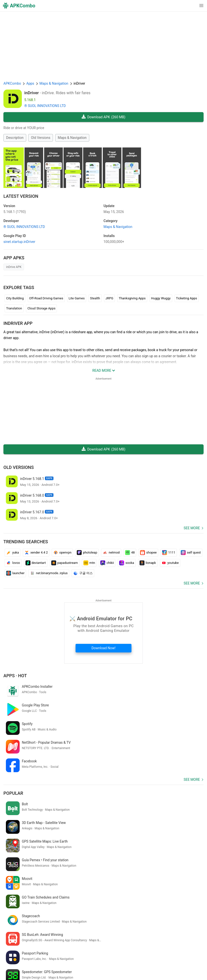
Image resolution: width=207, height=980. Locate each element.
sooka (127, 563)
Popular (13, 756)
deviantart (36, 563)
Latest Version (21, 196)
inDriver (32, 93)
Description (15, 138)
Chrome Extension (169, 955)
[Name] (99, 935)
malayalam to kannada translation (68, 908)
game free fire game (141, 916)
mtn (89, 563)
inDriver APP (18, 323)
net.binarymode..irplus (49, 573)
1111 (169, 553)
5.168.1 (15, 212)
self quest (191, 553)
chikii (107, 563)
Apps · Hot (15, 676)
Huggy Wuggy (161, 298)
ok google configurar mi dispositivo (97, 916)
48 (130, 553)
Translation (14, 308)
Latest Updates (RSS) (21, 970)
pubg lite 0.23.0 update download (122, 908)
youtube (170, 563)
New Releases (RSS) (55, 970)
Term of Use (71, 955)
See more (192, 528)
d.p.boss (33, 908)
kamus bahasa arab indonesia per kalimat (36, 916)
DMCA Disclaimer (120, 955)
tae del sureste (170, 916)
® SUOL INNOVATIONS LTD (45, 106)
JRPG (109, 298)
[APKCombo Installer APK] (103, 876)
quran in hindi (14, 908)
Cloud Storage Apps (41, 308)
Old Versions (41, 138)
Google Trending (45, 963)
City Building (15, 298)
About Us (52, 955)
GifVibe (90, 963)
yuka (13, 553)
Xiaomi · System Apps (115, 963)
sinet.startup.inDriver (19, 242)
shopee (148, 553)
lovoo (13, 563)
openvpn (62, 553)
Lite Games (77, 298)
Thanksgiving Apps (132, 298)
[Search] (199, 935)
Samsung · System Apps (152, 963)
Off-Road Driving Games (46, 298)
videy (187, 916)
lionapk (148, 563)
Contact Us (144, 955)
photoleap (87, 553)
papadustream (65, 563)
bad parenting (160, 908)
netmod (111, 553)
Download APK (103, 117)
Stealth (95, 298)
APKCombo (12, 83)
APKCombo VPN (17, 963)
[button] (191, 6)
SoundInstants (71, 963)
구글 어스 (83, 573)
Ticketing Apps (187, 298)
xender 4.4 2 (36, 553)
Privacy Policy (93, 955)
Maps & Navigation (72, 138)
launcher (15, 573)
